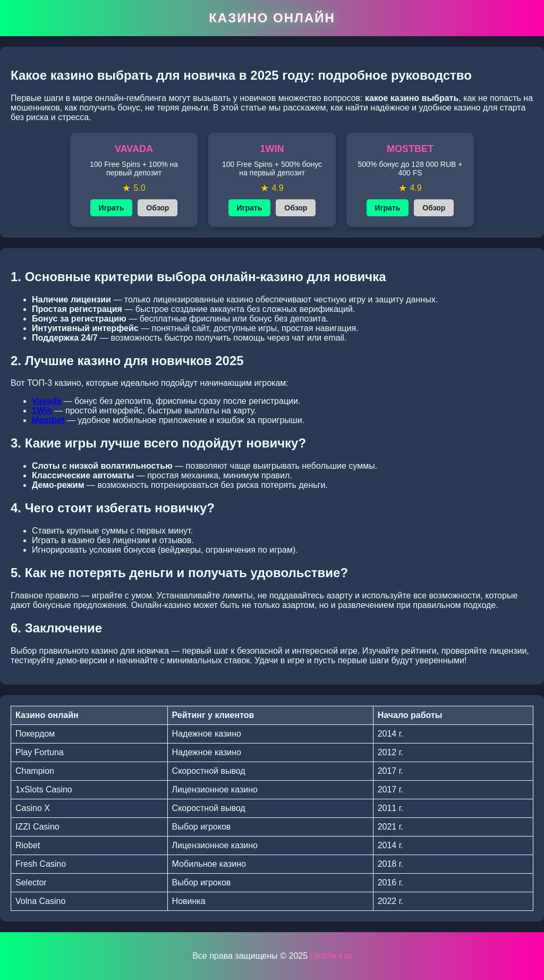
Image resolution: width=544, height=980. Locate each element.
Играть (112, 208)
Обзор (158, 208)
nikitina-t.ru (331, 956)
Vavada (46, 401)
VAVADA (134, 149)
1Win (42, 411)
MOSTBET (410, 149)
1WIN (272, 149)
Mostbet (48, 420)
